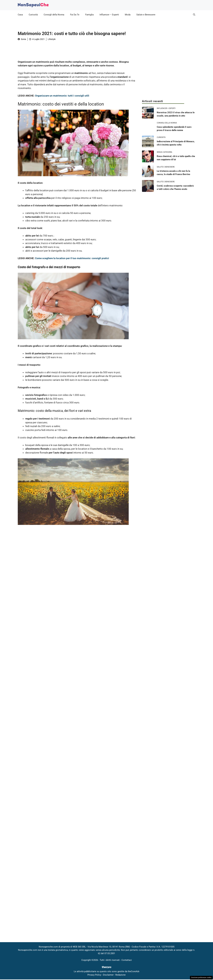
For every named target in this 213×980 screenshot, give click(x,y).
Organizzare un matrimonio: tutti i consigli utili (62, 96)
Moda (128, 15)
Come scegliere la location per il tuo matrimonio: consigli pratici (72, 258)
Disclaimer (108, 975)
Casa (20, 15)
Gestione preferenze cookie (201, 978)
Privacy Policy (94, 975)
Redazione (120, 975)
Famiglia (89, 15)
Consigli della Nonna (54, 15)
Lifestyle (52, 39)
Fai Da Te (75, 15)
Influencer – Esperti (109, 15)
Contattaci (127, 960)
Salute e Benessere (146, 15)
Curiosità (33, 15)
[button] (194, 15)
